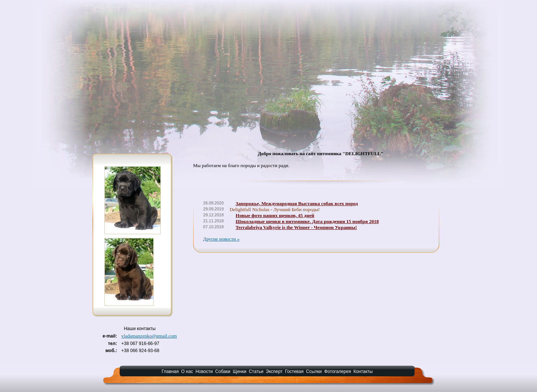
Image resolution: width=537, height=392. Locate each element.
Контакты (363, 371)
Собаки (223, 371)
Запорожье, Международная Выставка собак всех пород (297, 203)
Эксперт (274, 371)
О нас (187, 371)
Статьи (256, 371)
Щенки (240, 371)
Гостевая (294, 371)
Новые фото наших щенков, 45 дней (275, 215)
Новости (204, 371)
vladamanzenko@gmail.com (149, 336)
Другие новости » (222, 239)
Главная (170, 371)
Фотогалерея (337, 371)
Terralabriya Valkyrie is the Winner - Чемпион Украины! (296, 227)
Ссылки (314, 371)
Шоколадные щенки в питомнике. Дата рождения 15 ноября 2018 (307, 221)
